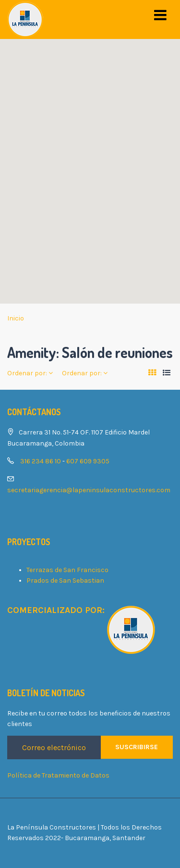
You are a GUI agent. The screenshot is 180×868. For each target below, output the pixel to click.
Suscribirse (137, 747)
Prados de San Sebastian (65, 581)
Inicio (16, 318)
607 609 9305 (88, 461)
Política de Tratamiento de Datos (58, 775)
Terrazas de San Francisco (67, 570)
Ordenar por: (30, 373)
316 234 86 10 (41, 461)
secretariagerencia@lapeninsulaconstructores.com (89, 490)
